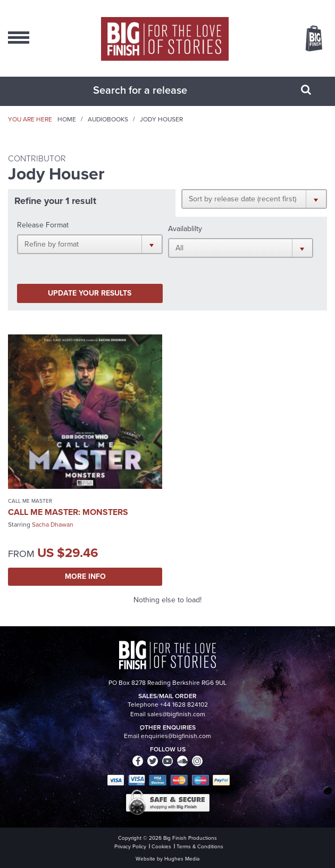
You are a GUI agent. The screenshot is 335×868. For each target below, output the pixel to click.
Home (67, 119)
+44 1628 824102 (184, 705)
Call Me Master (30, 501)
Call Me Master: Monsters (68, 512)
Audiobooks (108, 119)
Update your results (90, 293)
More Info (85, 576)
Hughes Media (182, 859)
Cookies (161, 846)
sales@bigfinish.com (176, 714)
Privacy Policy (130, 846)
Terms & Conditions (200, 846)
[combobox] (154, 90)
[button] (254, 199)
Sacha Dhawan (53, 525)
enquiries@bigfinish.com (176, 736)
